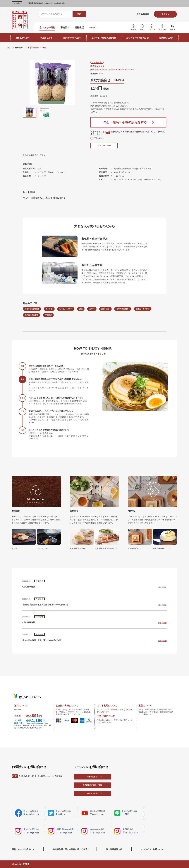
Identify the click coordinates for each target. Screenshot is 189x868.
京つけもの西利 (47, 27)
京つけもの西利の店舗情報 (104, 38)
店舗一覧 (173, 29)
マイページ (152, 29)
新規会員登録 (143, 14)
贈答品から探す (23, 38)
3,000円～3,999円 (66, 309)
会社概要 (133, 29)
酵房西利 (65, 27)
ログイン (165, 14)
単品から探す (46, 38)
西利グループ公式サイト (23, 849)
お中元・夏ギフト (143, 309)
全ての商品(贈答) (123, 309)
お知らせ (142, 29)
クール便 (49, 309)
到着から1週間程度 (32, 309)
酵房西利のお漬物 (31, 315)
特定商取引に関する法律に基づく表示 (70, 849)
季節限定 (48, 315)
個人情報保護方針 (114, 849)
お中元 (92, 309)
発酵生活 (79, 27)
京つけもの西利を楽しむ (138, 38)
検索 (79, 14)
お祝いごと (105, 309)
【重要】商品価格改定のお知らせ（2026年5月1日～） (47, 3)
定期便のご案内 (166, 38)
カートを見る (162, 29)
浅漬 (81, 309)
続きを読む (163, 587)
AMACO (93, 27)
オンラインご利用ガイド (152, 849)
